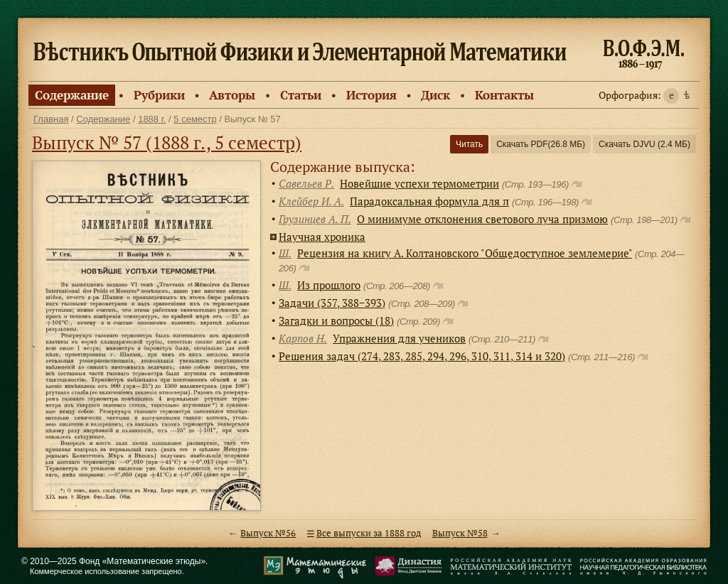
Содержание (72, 95)
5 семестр (195, 119)
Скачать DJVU (644, 144)
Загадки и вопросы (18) (336, 320)
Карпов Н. (303, 338)
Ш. (285, 253)
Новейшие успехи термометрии (419, 183)
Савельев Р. (306, 183)
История (371, 95)
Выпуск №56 (268, 533)
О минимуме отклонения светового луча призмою (482, 219)
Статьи (301, 95)
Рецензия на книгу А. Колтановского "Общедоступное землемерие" (465, 253)
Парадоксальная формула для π (429, 201)
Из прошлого (329, 285)
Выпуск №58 (460, 533)
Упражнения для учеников (399, 338)
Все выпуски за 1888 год (369, 533)
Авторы (232, 95)
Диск (435, 95)
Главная (51, 119)
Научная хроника (322, 237)
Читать (469, 144)
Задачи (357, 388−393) (332, 303)
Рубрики (159, 95)
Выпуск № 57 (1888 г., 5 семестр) (167, 142)
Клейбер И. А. (311, 201)
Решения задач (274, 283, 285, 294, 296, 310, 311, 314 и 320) (422, 356)
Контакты (504, 95)
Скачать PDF (541, 144)
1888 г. (152, 119)
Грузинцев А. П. (315, 219)
